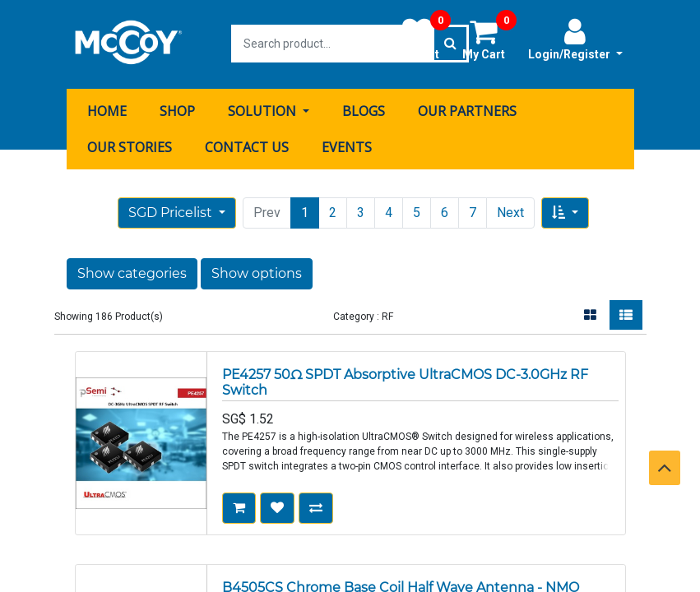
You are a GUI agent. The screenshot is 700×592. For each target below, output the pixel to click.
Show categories (132, 272)
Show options (257, 272)
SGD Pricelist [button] (172, 211)
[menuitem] (107, 109)
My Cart (489, 39)
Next (510, 211)
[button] (565, 211)
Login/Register (575, 39)
